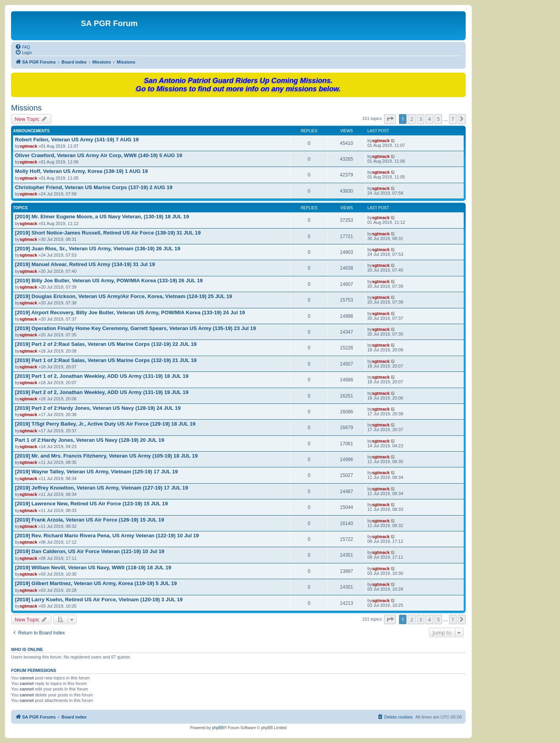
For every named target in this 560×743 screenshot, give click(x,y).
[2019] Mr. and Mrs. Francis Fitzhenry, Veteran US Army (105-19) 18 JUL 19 (106, 456)
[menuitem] (22, 47)
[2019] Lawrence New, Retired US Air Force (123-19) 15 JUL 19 (91, 504)
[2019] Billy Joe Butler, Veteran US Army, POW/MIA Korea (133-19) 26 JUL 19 (109, 281)
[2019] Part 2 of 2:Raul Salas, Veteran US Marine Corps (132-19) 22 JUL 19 (106, 344)
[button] (390, 119)
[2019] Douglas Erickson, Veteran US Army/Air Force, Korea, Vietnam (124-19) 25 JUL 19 (124, 296)
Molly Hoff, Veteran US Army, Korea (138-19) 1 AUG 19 (81, 171)
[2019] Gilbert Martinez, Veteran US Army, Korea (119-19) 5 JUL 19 (96, 583)
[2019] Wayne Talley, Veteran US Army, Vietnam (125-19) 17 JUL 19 (96, 472)
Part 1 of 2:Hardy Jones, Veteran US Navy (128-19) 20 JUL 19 (90, 440)
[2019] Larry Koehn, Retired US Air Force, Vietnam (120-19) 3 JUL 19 (99, 599)
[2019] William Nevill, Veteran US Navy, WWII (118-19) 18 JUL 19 (93, 568)
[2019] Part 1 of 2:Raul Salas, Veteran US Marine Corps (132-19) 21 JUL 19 (106, 360)
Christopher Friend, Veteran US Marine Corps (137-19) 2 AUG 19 (94, 187)
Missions (26, 108)
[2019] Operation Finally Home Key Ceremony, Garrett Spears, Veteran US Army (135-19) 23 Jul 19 (136, 328)
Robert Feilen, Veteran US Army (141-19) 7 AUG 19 (77, 140)
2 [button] (411, 119)
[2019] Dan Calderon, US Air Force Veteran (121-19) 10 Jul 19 (90, 551)
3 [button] (420, 119)
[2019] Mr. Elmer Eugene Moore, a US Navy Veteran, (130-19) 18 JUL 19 (102, 217)
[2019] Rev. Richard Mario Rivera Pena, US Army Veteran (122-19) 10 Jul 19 (107, 536)
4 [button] (429, 119)
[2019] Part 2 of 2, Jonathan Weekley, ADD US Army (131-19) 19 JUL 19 (102, 392)
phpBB (218, 728)
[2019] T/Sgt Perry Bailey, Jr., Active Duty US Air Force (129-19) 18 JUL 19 (105, 424)
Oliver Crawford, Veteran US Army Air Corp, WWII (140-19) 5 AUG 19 (99, 155)
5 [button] (438, 119)
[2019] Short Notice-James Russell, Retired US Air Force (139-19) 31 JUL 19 (108, 233)
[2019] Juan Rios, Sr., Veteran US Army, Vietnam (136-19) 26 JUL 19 (98, 249)
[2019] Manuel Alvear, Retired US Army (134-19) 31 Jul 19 (85, 264)
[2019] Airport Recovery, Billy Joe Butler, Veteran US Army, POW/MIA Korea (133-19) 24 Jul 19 (130, 312)
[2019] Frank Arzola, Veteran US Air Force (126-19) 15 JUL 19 (90, 520)
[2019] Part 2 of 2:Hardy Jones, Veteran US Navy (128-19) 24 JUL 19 (98, 408)
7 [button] (453, 119)
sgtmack (29, 146)
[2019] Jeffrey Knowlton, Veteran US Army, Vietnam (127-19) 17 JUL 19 (102, 488)
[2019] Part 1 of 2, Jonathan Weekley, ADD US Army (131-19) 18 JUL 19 (102, 376)
